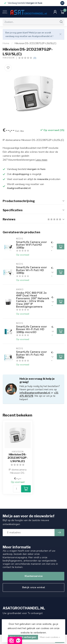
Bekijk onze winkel (34, 587)
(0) (35, 58)
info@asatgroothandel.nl (35, 393)
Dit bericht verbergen (23, 637)
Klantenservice (34, 576)
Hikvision (9, 58)
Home (6, 43)
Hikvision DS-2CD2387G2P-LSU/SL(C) (35, 43)
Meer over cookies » (50, 637)
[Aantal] (17, 489)
